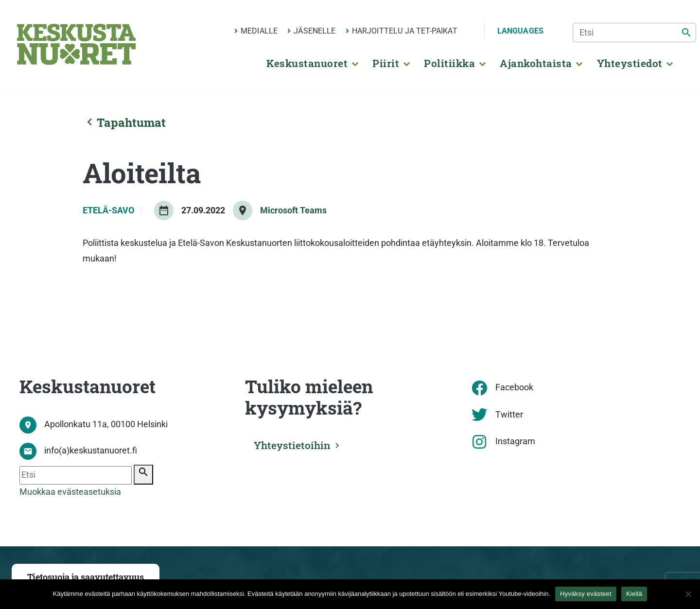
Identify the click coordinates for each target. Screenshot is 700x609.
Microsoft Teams (293, 210)
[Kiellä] (688, 594)
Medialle (259, 31)
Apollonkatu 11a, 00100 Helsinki (106, 424)
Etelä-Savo (109, 210)
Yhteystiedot (630, 63)
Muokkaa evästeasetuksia (70, 492)
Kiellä (634, 594)
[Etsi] (634, 33)
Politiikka (449, 63)
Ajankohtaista (536, 63)
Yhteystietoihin (292, 445)
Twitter (509, 415)
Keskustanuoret (307, 63)
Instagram (515, 441)
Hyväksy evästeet (586, 594)
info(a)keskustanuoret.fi (91, 451)
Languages (520, 31)
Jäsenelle (315, 31)
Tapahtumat (124, 122)
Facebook (514, 387)
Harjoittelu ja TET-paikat (405, 31)
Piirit (386, 63)
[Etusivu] (76, 44)
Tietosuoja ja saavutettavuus (86, 577)
